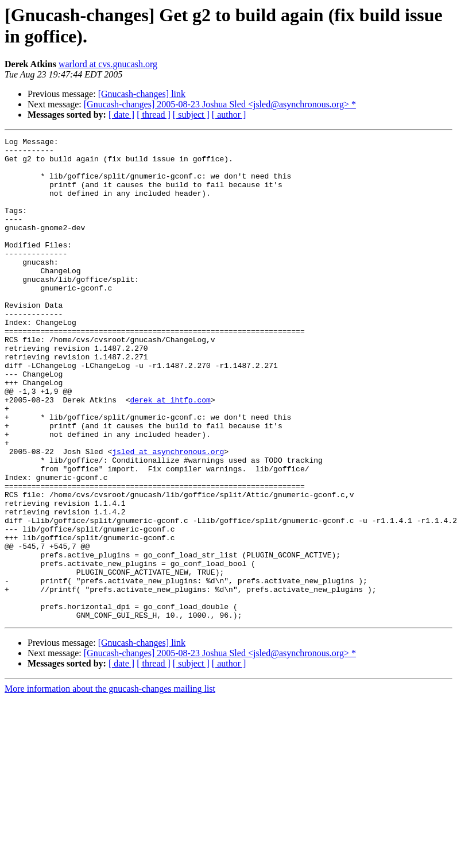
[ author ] (229, 115)
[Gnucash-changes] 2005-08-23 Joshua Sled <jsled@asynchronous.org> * (220, 104)
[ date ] (121, 115)
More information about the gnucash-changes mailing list (110, 785)
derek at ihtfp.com (170, 453)
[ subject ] (191, 115)
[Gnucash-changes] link (142, 94)
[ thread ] (154, 115)
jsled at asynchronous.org (168, 515)
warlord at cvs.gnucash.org (108, 64)
